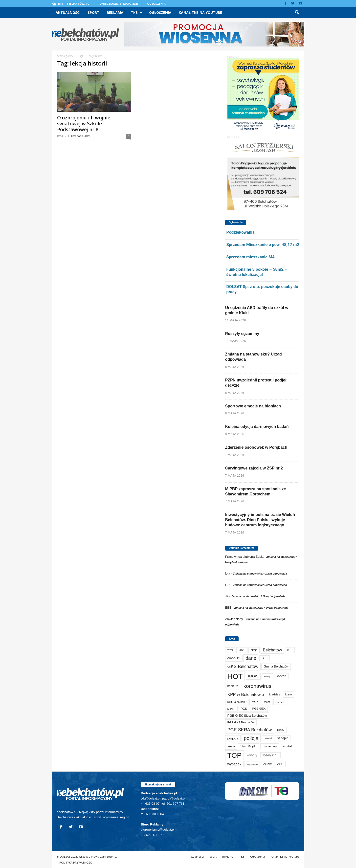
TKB (136, 13)
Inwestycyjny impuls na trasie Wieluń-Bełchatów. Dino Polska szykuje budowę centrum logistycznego (261, 520)
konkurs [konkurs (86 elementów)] (233, 686)
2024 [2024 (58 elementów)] (230, 650)
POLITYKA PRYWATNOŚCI (76, 862)
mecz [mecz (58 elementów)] (267, 702)
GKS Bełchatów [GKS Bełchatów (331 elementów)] (243, 667)
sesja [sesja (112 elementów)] (231, 746)
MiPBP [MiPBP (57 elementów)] (232, 709)
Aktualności (68, 12)
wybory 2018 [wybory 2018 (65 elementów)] (270, 755)
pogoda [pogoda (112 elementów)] (233, 738)
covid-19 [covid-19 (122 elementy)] (234, 658)
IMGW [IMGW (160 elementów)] (253, 676)
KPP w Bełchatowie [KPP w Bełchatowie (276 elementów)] (246, 694)
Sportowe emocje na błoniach (253, 406)
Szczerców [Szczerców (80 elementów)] (270, 746)
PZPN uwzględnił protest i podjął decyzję (256, 383)
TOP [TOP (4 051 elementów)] (235, 755)
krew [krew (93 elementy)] (289, 694)
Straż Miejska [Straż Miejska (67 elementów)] (249, 746)
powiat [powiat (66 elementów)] (268, 738)
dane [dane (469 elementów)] (251, 658)
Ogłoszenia (156, 4)
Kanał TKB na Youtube (200, 12)
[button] (297, 13)
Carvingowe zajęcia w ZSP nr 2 (254, 468)
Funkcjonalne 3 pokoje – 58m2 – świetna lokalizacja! (257, 272)
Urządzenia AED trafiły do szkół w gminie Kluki (257, 310)
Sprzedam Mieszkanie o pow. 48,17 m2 (263, 245)
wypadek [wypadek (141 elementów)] (234, 764)
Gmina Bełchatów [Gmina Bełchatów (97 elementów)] (276, 666)
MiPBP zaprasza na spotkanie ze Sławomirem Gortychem (256, 491)
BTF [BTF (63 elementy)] (290, 650)
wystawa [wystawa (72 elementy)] (252, 764)
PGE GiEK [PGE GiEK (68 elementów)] (259, 709)
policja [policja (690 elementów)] (251, 738)
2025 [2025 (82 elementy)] (242, 650)
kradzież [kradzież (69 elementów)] (275, 694)
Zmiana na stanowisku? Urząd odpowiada (254, 357)
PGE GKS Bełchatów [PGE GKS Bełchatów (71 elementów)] (241, 722)
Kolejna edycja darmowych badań (257, 427)
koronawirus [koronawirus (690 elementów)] (257, 686)
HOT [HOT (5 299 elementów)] (235, 676)
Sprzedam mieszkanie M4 (251, 257)
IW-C (60, 136)
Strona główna (65, 56)
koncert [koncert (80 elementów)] (281, 676)
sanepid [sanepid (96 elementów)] (283, 738)
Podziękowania (241, 232)
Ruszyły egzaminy (242, 334)
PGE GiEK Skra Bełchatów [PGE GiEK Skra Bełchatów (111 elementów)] (247, 716)
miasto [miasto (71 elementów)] (280, 702)
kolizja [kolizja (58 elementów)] (267, 676)
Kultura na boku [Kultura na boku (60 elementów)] (237, 702)
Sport (94, 12)
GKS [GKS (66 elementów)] (265, 658)
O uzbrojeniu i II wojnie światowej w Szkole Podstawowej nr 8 (84, 124)
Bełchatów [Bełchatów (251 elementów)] (272, 650)
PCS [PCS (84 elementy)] (244, 709)
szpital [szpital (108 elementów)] (287, 746)
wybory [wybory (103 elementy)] (252, 755)
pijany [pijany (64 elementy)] (281, 730)
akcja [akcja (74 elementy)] (254, 650)
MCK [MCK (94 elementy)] (255, 702)
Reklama (115, 12)
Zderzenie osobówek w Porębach (256, 447)
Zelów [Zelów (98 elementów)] (267, 764)
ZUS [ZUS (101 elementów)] (280, 764)
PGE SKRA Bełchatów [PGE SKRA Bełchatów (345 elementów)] (250, 730)
